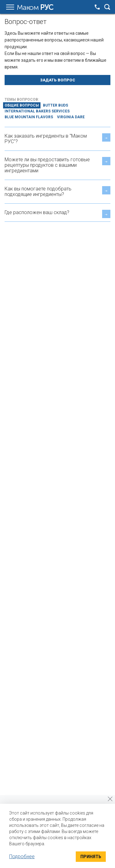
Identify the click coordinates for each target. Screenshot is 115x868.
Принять (91, 857)
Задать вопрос (58, 80)
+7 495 (97, 7)
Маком (35, 7)
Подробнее (22, 856)
